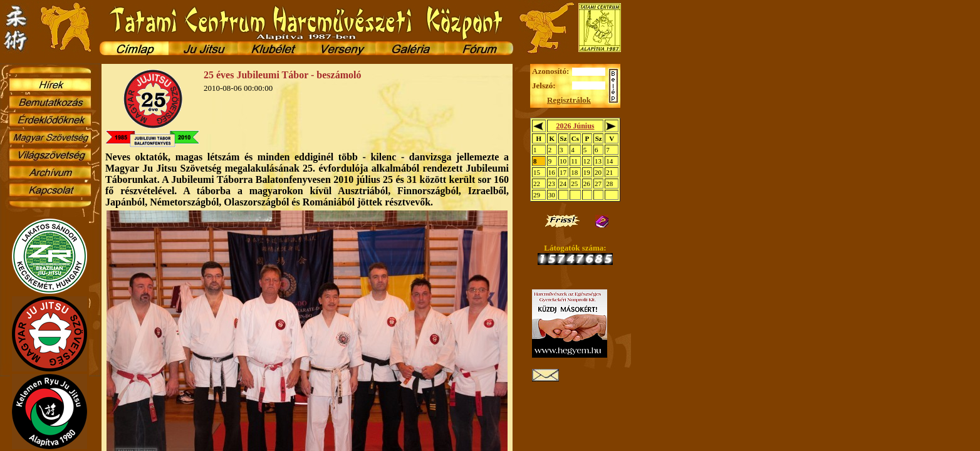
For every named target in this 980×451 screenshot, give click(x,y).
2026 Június (575, 126)
